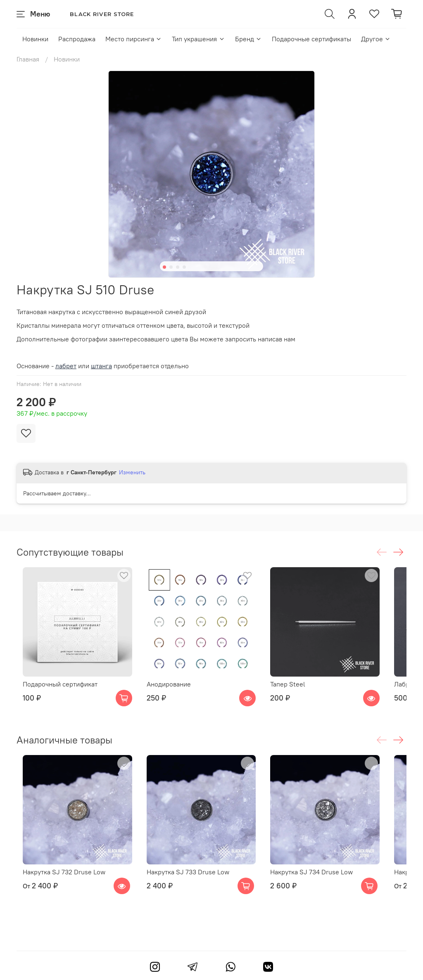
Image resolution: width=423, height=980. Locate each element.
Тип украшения (198, 39)
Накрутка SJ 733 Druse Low (192, 894)
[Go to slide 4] (184, 267)
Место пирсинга (134, 39)
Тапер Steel (304, 695)
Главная (28, 59)
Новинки (35, 39)
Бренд (248, 39)
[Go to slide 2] (171, 267)
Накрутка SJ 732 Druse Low (58, 894)
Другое (376, 39)
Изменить (132, 472)
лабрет (66, 366)
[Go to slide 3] (178, 267)
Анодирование (173, 695)
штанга (101, 366)
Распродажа (77, 39)
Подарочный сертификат (54, 695)
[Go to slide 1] (164, 267)
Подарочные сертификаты (311, 39)
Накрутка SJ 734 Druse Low (328, 894)
